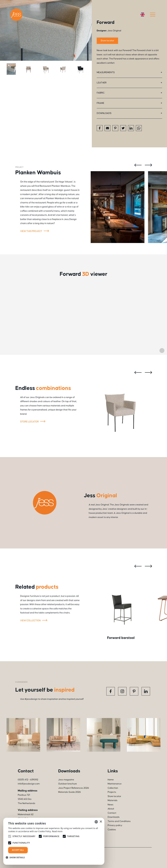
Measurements (106, 72)
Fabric (101, 93)
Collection (113, 788)
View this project (35, 231)
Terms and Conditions (119, 821)
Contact (112, 813)
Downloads (104, 113)
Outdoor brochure (68, 784)
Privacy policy (115, 825)
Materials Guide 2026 (69, 792)
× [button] (101, 822)
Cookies (112, 830)
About (111, 809)
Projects (112, 792)
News (110, 805)
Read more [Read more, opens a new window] (57, 831)
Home (111, 780)
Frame (100, 103)
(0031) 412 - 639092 (28, 780)
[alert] (54, 841)
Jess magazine (66, 780)
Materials (113, 800)
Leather (102, 83)
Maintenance (115, 784)
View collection (34, 621)
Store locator (107, 41)
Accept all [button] (18, 850)
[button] (16, 857)
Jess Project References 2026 (74, 788)
